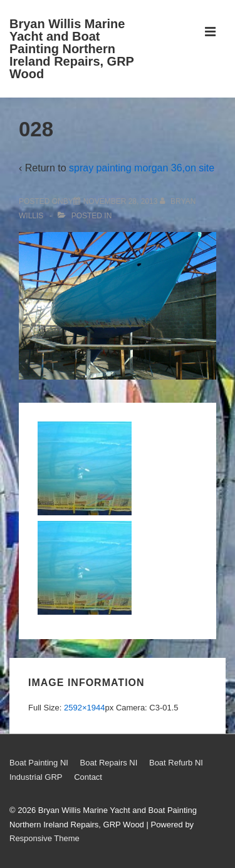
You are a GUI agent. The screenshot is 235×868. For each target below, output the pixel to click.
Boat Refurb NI (176, 763)
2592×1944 (84, 708)
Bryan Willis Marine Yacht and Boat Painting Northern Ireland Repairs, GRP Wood (72, 49)
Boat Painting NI (39, 763)
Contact (88, 777)
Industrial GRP (36, 777)
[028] (121, 201)
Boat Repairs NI (109, 763)
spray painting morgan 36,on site (142, 168)
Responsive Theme (44, 838)
